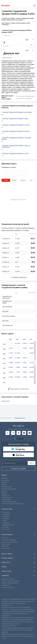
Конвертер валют (6, 497)
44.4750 (18, 343)
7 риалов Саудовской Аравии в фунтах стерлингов (16, 146)
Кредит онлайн (6, 500)
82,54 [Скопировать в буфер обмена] (33, 267)
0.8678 (25, 343)
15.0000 (18, 363)
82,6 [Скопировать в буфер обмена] (33, 262)
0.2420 (25, 358)
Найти (32, 463)
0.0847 (31, 348)
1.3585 (11, 377)
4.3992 (31, 353)
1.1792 (11, 353)
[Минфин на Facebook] (7, 433)
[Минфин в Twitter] (19, 433)
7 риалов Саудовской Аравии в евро (15, 119)
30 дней (14, 180)
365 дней (23, 180)
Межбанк (4, 491)
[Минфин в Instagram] (24, 433)
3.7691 (31, 343)
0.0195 (25, 348)
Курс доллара (5, 480)
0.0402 (11, 372)
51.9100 (18, 353)
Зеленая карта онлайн (8, 579)
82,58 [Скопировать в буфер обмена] (33, 243)
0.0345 (25, 372)
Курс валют (5, 478)
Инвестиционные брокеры (9, 489)
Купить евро (5, 546)
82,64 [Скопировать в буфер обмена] (33, 257)
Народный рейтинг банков (9, 502)
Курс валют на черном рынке (10, 542)
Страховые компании (8, 587)
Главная (2, 418)
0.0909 (11, 367)
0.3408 (11, 363)
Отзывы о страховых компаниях (11, 581)
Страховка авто (6, 585)
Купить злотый (6, 548)
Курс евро (4, 482)
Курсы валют (6, 401)
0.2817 (11, 358)
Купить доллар (6, 544)
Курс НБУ (4, 485)
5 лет (31, 180)
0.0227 (11, 348)
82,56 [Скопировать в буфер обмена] (33, 271)
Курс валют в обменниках (9, 540)
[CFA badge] (6, 594)
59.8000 (18, 377)
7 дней (6, 180)
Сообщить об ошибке (18, 469)
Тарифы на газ (6, 495)
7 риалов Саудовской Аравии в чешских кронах (16, 138)
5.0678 (31, 377)
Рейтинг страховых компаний (10, 583)
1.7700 (18, 372)
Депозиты (4, 493)
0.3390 (31, 367)
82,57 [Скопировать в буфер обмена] (33, 239)
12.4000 (18, 358)
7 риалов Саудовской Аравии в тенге (15, 154)
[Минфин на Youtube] (30, 433)
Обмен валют (5, 538)
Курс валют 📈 (9, 418)
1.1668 (25, 377)
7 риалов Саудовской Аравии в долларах (17, 112)
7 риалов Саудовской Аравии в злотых (16, 125)
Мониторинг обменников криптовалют (12, 504)
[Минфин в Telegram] (13, 433)
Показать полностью (18, 277)
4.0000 (18, 367)
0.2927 (25, 363)
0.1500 (31, 372)
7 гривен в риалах (7, 58)
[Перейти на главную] (6, 6)
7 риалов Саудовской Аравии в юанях (15, 131)
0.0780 (25, 367)
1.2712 (31, 363)
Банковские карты (7, 487)
